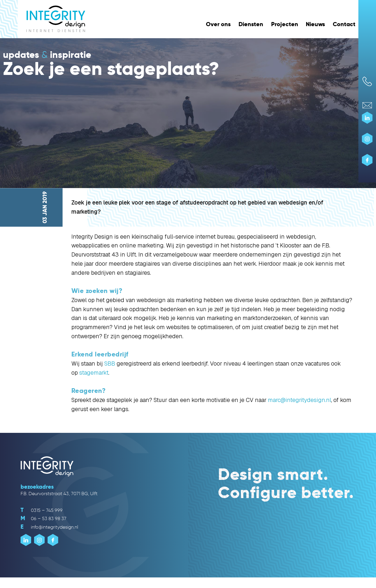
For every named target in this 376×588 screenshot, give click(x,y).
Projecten (285, 24)
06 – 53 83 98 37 (43, 519)
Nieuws (315, 24)
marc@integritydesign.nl (299, 400)
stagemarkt (94, 373)
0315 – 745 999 (42, 510)
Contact (344, 24)
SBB (110, 364)
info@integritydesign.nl (49, 527)
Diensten (251, 24)
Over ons (218, 24)
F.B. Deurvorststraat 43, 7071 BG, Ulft (59, 494)
